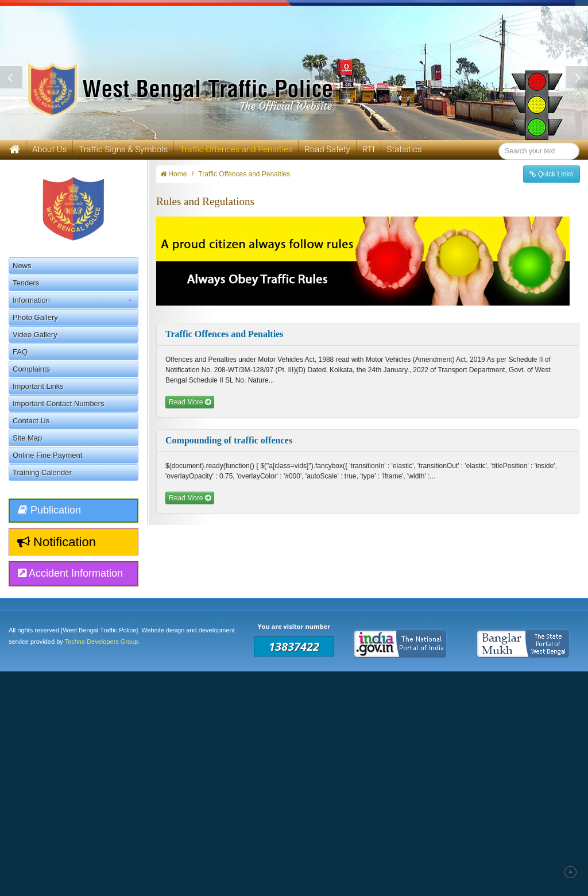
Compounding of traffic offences (229, 440)
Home (173, 174)
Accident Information (70, 573)
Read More (190, 402)
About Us (49, 149)
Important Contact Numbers (59, 403)
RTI (369, 149)
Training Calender (42, 472)
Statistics (405, 149)
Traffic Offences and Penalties (244, 174)
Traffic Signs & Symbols (123, 149)
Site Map (27, 438)
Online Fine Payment (47, 455)
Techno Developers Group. (102, 642)
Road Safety (327, 149)
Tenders (26, 283)
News (22, 266)
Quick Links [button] (551, 174)
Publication (49, 510)
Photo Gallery (35, 317)
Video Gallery (35, 335)
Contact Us (31, 421)
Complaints (31, 369)
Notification (57, 542)
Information (75, 300)
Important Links (38, 386)
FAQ (20, 352)
